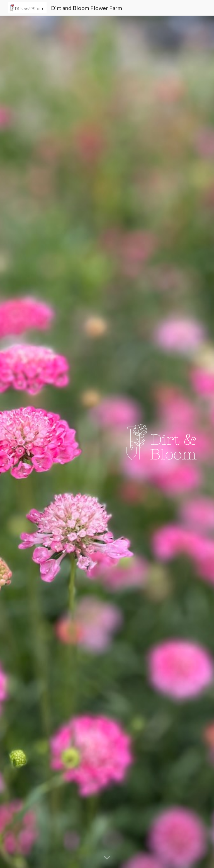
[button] (107, 858)
